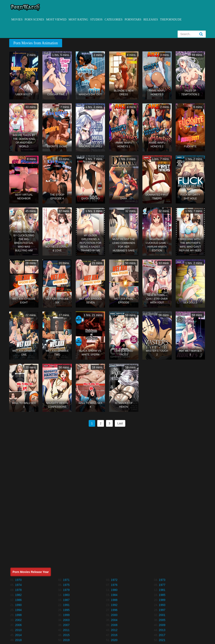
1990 (18, 605)
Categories (114, 20)
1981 (162, 590)
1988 (114, 600)
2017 (162, 635)
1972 (114, 580)
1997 (162, 610)
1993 (162, 605)
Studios (96, 20)
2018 (18, 640)
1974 (18, 585)
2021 (162, 640)
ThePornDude (171, 20)
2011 (66, 630)
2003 (66, 620)
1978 (18, 590)
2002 (18, 620)
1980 (114, 590)
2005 (162, 620)
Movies (17, 20)
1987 (66, 600)
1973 (162, 580)
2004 (114, 620)
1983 (66, 595)
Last (120, 423)
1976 (114, 585)
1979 (66, 590)
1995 (66, 610)
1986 (18, 600)
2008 (114, 625)
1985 (162, 595)
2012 (114, 630)
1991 (66, 605)
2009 (162, 625)
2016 (114, 635)
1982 (18, 595)
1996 (114, 610)
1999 (66, 615)
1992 (114, 605)
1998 (18, 615)
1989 (162, 600)
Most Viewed (56, 20)
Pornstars (133, 20)
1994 (18, 610)
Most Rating (78, 20)
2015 (66, 635)
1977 (162, 585)
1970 (18, 580)
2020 (114, 640)
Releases (151, 20)
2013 (162, 630)
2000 (114, 615)
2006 (18, 625)
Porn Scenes (34, 20)
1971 (66, 580)
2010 (18, 630)
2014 (18, 635)
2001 (162, 615)
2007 (66, 625)
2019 (66, 640)
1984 (114, 595)
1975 (66, 585)
